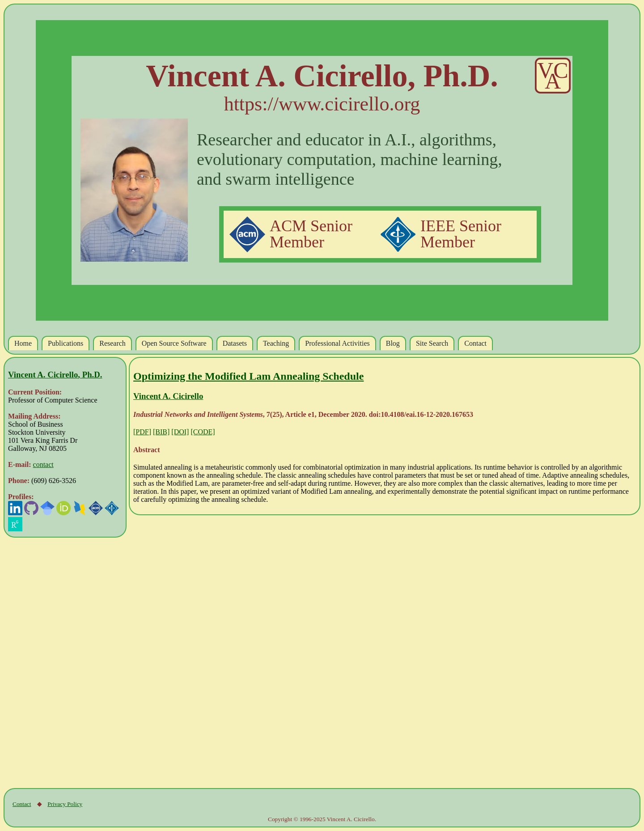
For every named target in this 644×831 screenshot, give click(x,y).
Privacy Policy (65, 804)
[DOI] (180, 432)
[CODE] (203, 432)
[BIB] (161, 432)
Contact (22, 804)
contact (43, 464)
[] (142, 432)
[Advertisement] (184, 652)
